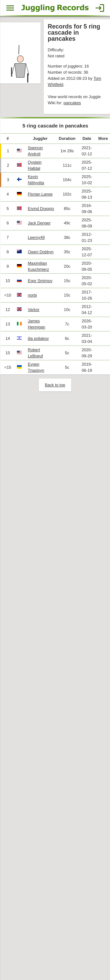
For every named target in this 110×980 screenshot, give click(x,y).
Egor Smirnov (41, 283)
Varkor (34, 312)
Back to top (55, 388)
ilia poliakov (39, 341)
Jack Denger (40, 225)
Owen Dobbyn (41, 254)
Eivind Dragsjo (41, 210)
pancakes (72, 104)
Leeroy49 (37, 239)
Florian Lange (41, 196)
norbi (33, 297)
